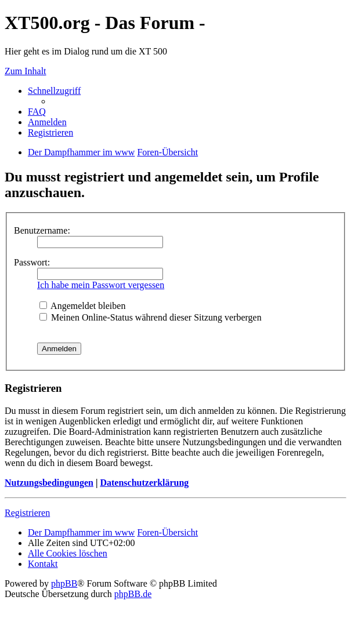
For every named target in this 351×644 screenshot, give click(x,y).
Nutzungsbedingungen (49, 483)
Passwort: (32, 262)
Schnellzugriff (54, 91)
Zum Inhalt (26, 71)
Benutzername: (42, 230)
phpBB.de (133, 594)
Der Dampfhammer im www (81, 532)
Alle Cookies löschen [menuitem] (68, 553)
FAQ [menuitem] (37, 112)
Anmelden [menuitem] (47, 122)
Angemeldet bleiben (82, 306)
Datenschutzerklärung (144, 483)
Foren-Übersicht (167, 532)
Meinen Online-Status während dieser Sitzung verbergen (151, 317)
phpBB (64, 583)
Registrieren (27, 513)
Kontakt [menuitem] (43, 564)
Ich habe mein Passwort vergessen (101, 285)
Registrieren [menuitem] (50, 132)
